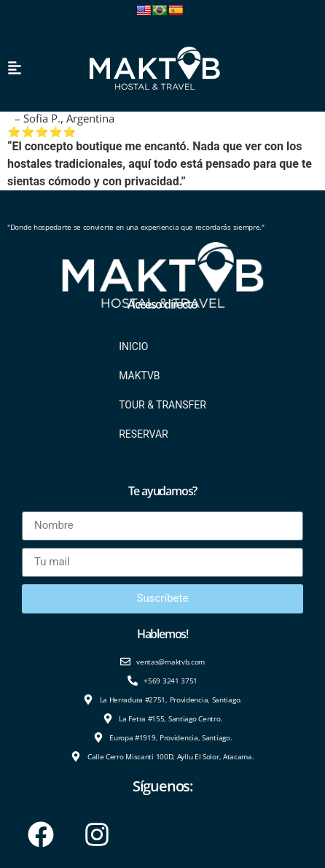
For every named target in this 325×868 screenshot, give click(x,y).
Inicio (133, 346)
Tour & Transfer (162, 405)
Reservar (144, 434)
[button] (15, 68)
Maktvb (139, 376)
